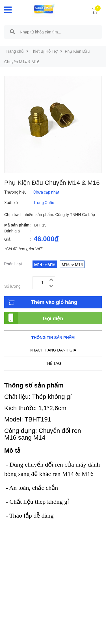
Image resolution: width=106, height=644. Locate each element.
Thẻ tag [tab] (53, 363)
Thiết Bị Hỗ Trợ (44, 51)
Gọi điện (53, 319)
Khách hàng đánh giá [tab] (53, 350)
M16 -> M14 (72, 265)
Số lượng (12, 286)
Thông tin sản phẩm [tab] (53, 338)
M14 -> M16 (45, 265)
